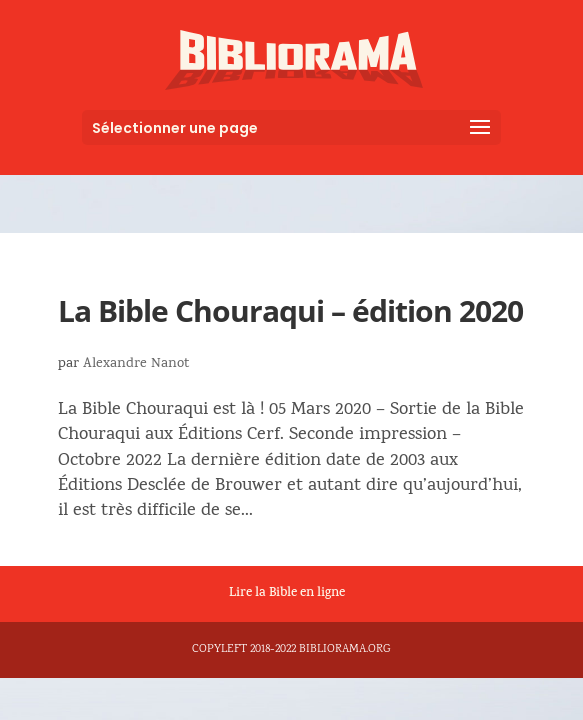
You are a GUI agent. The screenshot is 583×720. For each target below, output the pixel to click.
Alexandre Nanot (136, 364)
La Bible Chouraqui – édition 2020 (290, 310)
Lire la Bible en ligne (287, 594)
